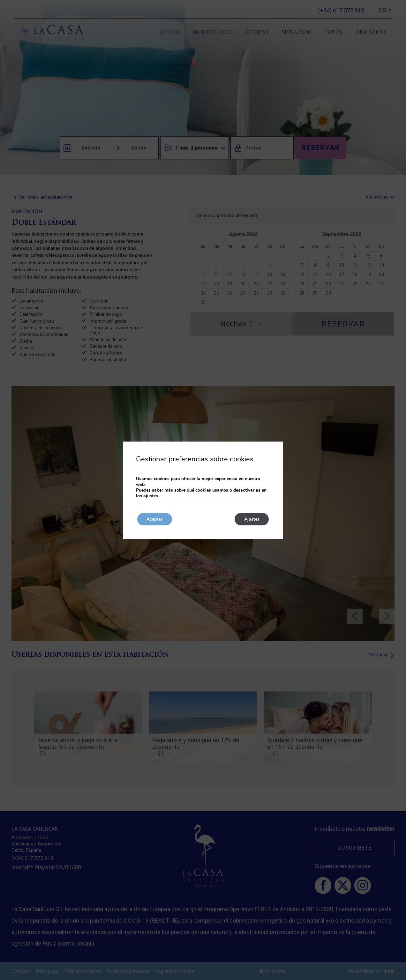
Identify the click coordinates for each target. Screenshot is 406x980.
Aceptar (155, 519)
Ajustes (252, 519)
